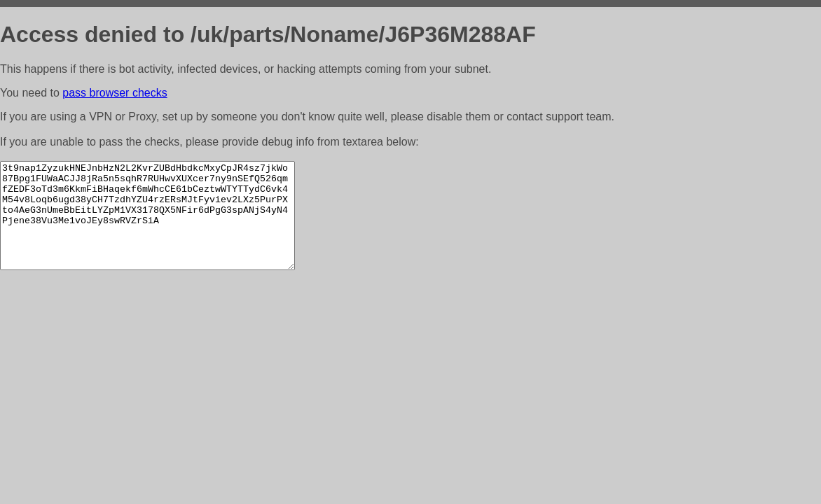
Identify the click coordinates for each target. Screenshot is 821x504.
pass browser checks (115, 93)
